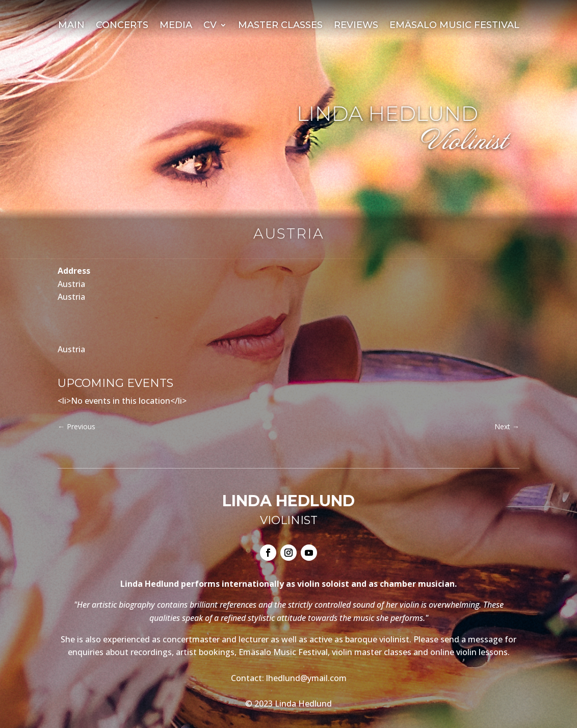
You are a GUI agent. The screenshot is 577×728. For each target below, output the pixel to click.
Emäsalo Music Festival (454, 26)
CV (210, 26)
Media (176, 26)
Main (71, 26)
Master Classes (280, 26)
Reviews (356, 26)
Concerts (122, 26)
